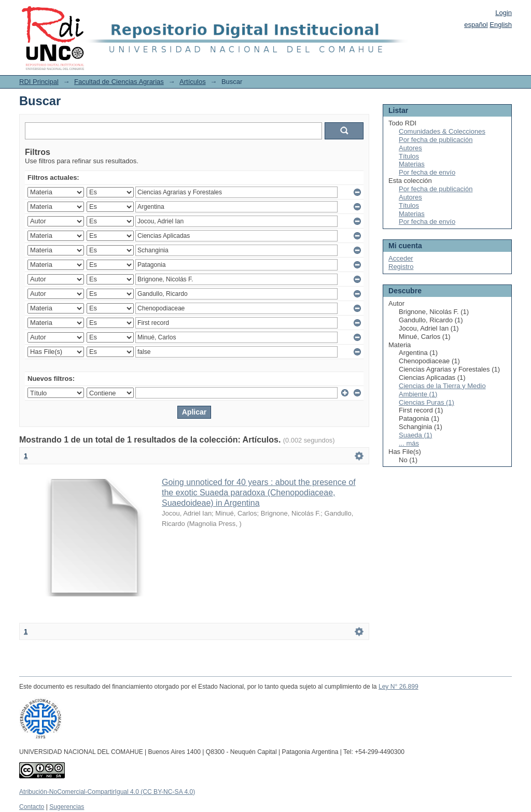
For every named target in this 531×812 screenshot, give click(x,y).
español (476, 25)
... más (409, 443)
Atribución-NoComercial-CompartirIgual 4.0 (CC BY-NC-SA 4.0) (107, 792)
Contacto (32, 807)
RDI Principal (39, 82)
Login (504, 13)
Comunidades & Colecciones (442, 131)
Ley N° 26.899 (399, 687)
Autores (410, 148)
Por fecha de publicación (436, 140)
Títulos (409, 156)
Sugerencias (67, 807)
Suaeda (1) (415, 435)
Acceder (401, 258)
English (501, 25)
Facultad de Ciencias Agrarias (119, 82)
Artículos (193, 82)
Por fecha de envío (427, 172)
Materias (412, 164)
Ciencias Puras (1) (427, 402)
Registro (401, 267)
